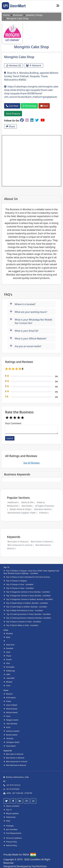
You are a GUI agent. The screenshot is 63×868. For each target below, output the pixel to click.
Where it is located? (23, 304)
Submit (10, 438)
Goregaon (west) (11, 742)
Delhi (7, 674)
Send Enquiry (13, 114)
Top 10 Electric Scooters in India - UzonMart (22, 622)
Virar (7, 663)
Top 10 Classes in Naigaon (15, 581)
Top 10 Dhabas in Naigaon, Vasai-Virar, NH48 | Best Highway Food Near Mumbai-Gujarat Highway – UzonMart (31, 572)
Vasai (7, 652)
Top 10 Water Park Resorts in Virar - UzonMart (23, 610)
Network (34, 66)
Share (10, 126)
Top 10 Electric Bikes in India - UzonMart (21, 625)
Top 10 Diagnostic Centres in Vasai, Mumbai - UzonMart (27, 596)
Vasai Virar (9, 645)
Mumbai (8, 634)
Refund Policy (10, 845)
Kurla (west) (9, 698)
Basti (7, 637)
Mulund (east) (10, 709)
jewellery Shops (34, 15)
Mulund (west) (10, 712)
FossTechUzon (39, 866)
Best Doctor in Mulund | (42, 542)
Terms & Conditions (13, 838)
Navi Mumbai (10, 724)
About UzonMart (11, 806)
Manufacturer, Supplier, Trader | (22, 513)
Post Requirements (12, 833)
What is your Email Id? (24, 330)
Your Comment (13, 423)
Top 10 (7, 810)
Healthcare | (13, 502)
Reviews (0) (13, 66)
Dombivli (8, 648)
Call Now (12, 106)
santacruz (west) (11, 731)
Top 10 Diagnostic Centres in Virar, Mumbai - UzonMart (27, 592)
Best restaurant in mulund (15, 762)
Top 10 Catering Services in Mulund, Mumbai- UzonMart (27, 618)
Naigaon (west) (11, 720)
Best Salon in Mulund (13, 754)
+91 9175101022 (13, 789)
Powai (7, 701)
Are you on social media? (25, 346)
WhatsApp (29, 106)
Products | (44, 513)
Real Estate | (27, 506)
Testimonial (9, 817)
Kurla (7, 727)
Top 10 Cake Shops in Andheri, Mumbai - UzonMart (25, 607)
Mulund (8, 694)
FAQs (7, 821)
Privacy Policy (10, 842)
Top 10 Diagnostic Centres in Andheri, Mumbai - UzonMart (28, 599)
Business (18, 15)
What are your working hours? (28, 312)
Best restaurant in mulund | (21, 545)
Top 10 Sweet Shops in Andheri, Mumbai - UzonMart (26, 603)
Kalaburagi (9, 671)
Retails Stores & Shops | (21, 509)
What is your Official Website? (28, 338)
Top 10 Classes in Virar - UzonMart (18, 584)
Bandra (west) (10, 735)
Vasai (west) (9, 746)
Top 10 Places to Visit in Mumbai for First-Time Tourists (27, 577)
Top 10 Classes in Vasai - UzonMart (19, 588)
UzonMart (36, 859)
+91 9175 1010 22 (13, 785)
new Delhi (9, 678)
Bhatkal (8, 682)
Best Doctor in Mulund (14, 758)
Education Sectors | (43, 509)
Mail (44, 106)
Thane (7, 656)
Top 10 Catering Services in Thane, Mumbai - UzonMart (27, 614)
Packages (9, 826)
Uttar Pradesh (10, 705)
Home (6, 15)
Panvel (7, 660)
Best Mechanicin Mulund (15, 765)
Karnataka (9, 667)
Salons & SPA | (28, 502)
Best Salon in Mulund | (18, 542)
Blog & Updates (11, 813)
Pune (7, 686)
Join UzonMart (10, 829)
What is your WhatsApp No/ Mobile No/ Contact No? (31, 321)
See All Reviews (32, 463)
